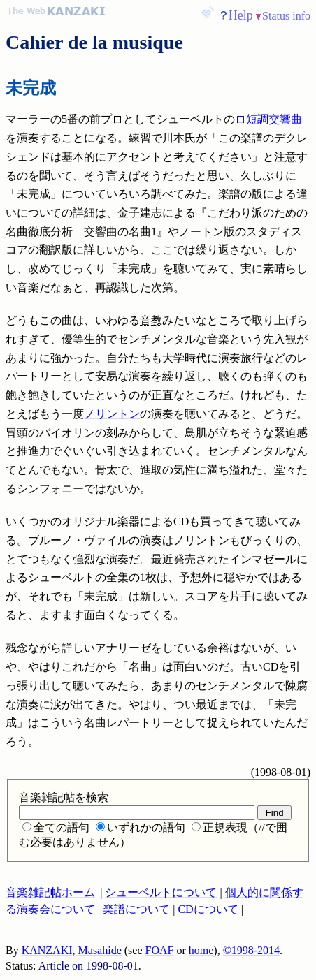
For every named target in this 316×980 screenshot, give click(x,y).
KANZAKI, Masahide (72, 950)
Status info (286, 16)
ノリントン (112, 414)
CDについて (208, 909)
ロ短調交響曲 (268, 119)
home (201, 950)
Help (241, 15)
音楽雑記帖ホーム (50, 892)
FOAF (160, 950)
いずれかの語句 (141, 827)
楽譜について (136, 909)
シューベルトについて (161, 892)
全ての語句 (56, 827)
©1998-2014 (251, 950)
